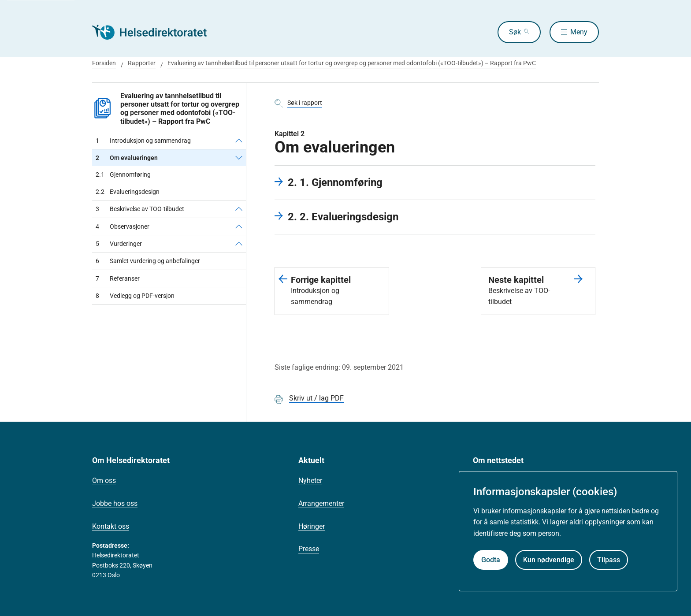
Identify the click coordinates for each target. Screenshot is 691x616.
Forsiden (104, 63)
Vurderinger (119, 244)
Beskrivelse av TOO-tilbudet (140, 209)
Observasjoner (123, 226)
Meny (579, 32)
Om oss (104, 481)
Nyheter (310, 481)
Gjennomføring (123, 174)
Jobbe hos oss (115, 503)
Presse (309, 549)
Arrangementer (321, 503)
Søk (515, 32)
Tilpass (609, 560)
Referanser (118, 278)
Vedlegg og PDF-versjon (135, 296)
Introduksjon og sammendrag (143, 141)
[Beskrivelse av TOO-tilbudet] (239, 209)
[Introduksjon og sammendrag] (239, 141)
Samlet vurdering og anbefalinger (148, 261)
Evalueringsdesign (128, 192)
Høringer (312, 526)
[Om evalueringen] (239, 158)
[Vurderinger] (239, 244)
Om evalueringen (127, 158)
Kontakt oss (111, 526)
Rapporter (142, 63)
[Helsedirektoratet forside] (156, 32)
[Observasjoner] (239, 226)
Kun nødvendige (549, 560)
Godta (491, 560)
